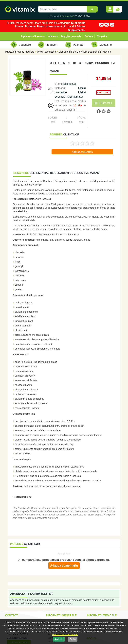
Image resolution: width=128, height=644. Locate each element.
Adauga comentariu (82, 152)
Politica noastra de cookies (65, 635)
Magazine (102, 36)
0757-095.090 (82, 16)
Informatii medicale (102, 615)
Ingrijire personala (71, 36)
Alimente (53, 36)
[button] (110, 8)
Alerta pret (54, 120)
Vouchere (25, 45)
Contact (11, 615)
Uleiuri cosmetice (46, 52)
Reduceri (52, 45)
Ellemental (70, 84)
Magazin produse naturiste (20, 52)
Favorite (67, 122)
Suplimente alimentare (33, 36)
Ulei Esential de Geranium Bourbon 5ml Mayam (85, 52)
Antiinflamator (75, 97)
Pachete (89, 36)
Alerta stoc (82, 120)
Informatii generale (61, 615)
